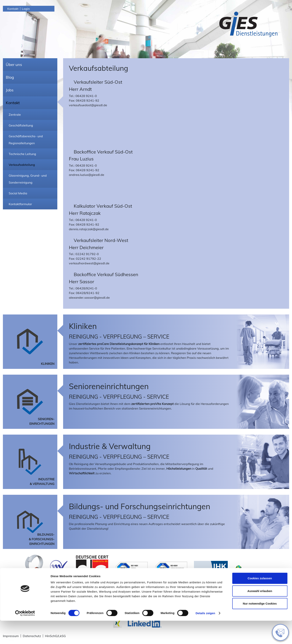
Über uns (14, 64)
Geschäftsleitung (21, 125)
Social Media (18, 193)
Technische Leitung (22, 154)
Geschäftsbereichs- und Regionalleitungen (26, 140)
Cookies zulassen (260, 601)
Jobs (10, 90)
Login (26, 9)
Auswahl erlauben (260, 614)
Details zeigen (205, 636)
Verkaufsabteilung (22, 165)
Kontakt (13, 9)
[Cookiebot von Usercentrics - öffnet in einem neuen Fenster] (25, 636)
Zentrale (15, 115)
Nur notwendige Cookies (260, 627)
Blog (10, 77)
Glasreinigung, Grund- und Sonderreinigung (28, 179)
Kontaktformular (20, 204)
